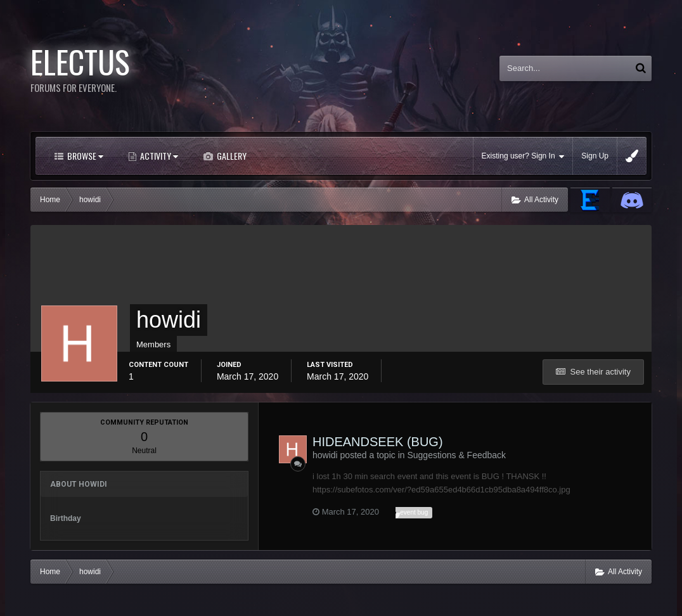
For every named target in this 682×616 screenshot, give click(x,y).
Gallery (231, 156)
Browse (84, 156)
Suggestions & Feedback (456, 455)
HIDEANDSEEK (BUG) (378, 442)
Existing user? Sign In (523, 156)
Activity (158, 156)
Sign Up (595, 156)
